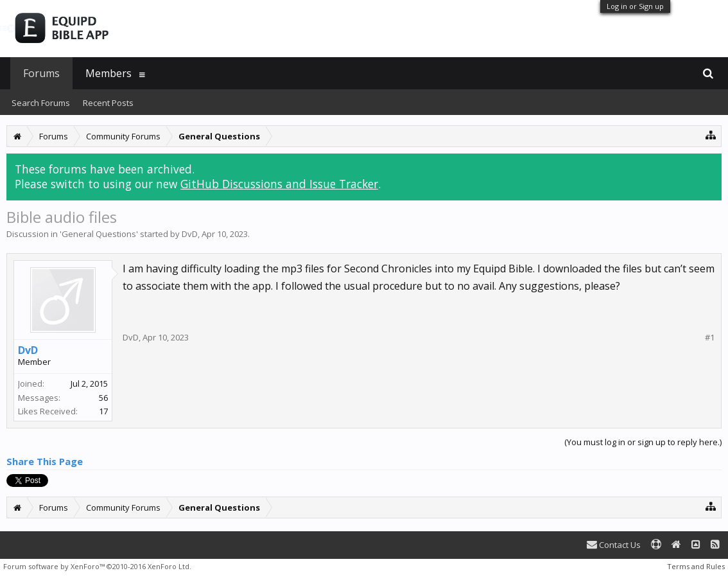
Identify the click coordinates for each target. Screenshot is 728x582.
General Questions (99, 234)
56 (103, 398)
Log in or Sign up (635, 6)
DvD (190, 234)
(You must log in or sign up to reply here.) (643, 442)
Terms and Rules (696, 566)
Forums (41, 73)
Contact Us (614, 545)
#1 (710, 338)
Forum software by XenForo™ (97, 566)
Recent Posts (108, 103)
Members (108, 73)
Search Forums (41, 103)
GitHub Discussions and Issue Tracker (279, 184)
